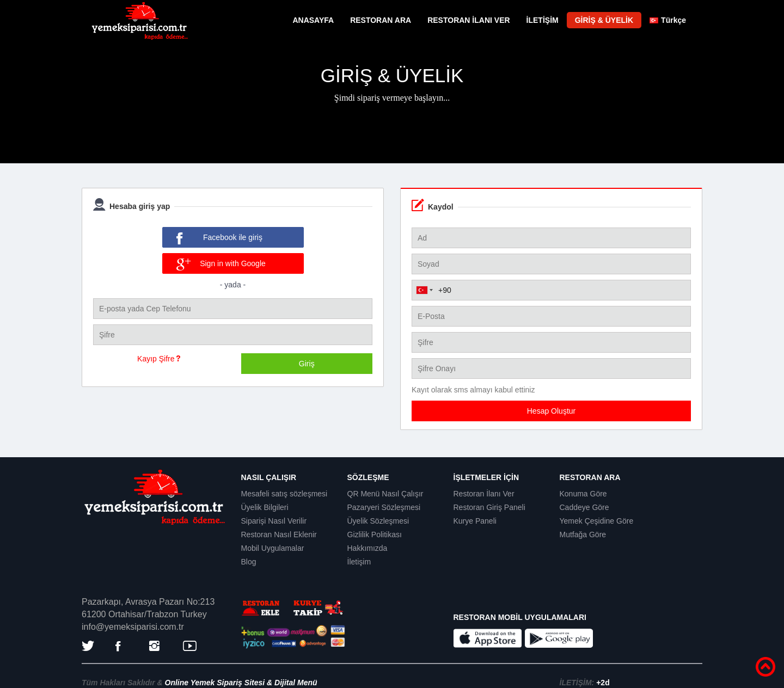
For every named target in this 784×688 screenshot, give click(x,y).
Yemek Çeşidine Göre (597, 521)
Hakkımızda (367, 548)
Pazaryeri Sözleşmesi (384, 507)
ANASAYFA (313, 20)
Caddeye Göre (584, 507)
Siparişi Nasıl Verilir (274, 521)
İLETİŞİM (543, 20)
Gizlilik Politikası (375, 535)
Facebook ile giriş (219, 238)
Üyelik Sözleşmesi (378, 521)
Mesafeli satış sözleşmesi (284, 494)
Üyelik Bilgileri (265, 507)
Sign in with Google (221, 265)
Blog (249, 562)
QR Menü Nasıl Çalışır (385, 494)
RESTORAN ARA (381, 20)
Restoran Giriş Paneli (489, 507)
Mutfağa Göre (583, 535)
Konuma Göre (583, 494)
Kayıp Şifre (159, 359)
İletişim (359, 562)
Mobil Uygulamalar (273, 548)
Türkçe (668, 20)
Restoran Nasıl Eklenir (279, 535)
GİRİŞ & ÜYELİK (604, 20)
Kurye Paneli (475, 521)
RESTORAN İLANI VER (468, 20)
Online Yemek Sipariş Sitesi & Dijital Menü (241, 683)
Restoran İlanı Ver (484, 494)
